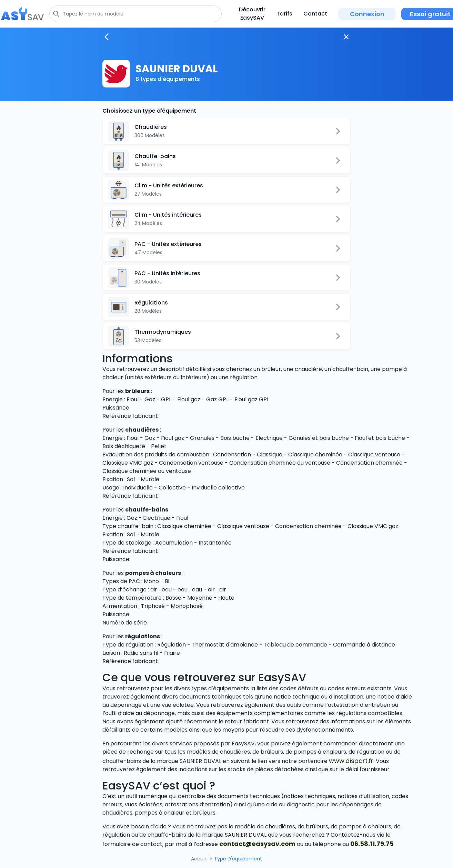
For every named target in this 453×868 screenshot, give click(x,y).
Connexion (367, 14)
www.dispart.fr (351, 761)
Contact (315, 14)
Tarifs (284, 14)
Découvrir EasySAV (252, 14)
